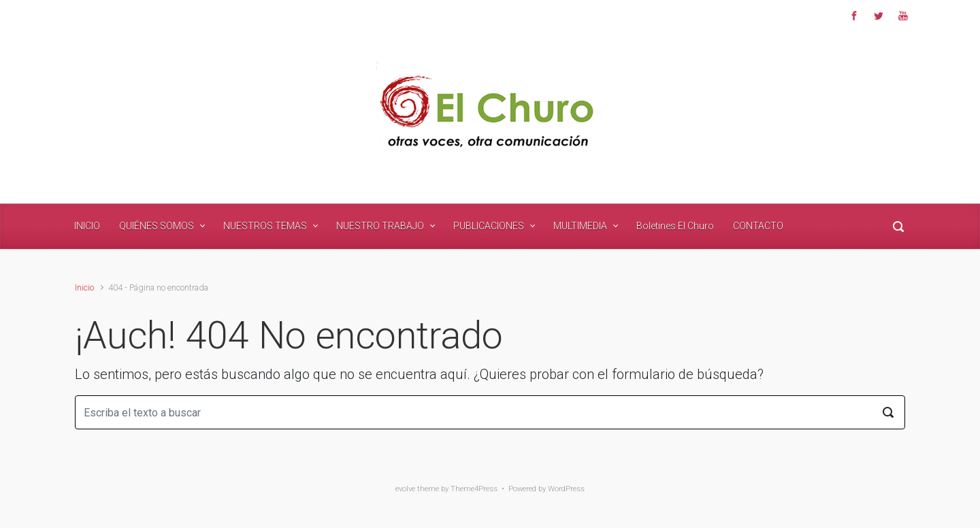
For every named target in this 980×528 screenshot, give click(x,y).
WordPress (566, 489)
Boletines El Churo (675, 226)
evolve (405, 489)
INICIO (87, 226)
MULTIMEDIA (580, 226)
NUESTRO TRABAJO (380, 226)
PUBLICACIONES (489, 226)
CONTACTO (758, 226)
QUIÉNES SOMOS (157, 226)
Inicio (84, 287)
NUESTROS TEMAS (265, 226)
